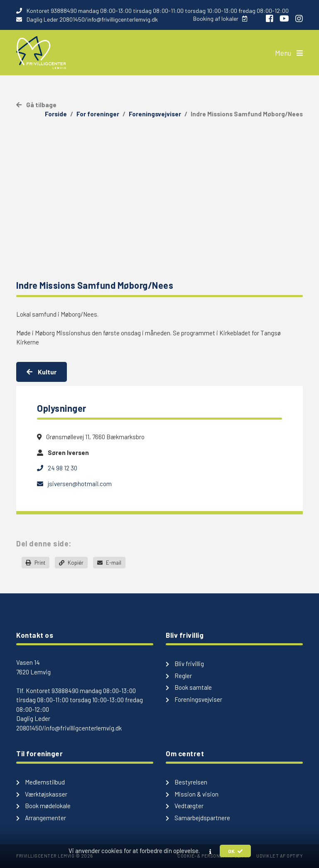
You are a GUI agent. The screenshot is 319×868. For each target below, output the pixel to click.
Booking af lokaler (220, 18)
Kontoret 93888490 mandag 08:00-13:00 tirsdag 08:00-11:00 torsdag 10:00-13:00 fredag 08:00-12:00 (152, 11)
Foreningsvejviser (155, 114)
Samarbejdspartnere (198, 818)
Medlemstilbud (40, 782)
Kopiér (71, 563)
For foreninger (98, 114)
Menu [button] (289, 53)
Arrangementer (41, 818)
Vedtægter (185, 806)
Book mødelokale (43, 806)
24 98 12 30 (57, 468)
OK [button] (235, 851)
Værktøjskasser (42, 794)
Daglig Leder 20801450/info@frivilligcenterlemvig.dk (87, 19)
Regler (179, 676)
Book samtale (189, 687)
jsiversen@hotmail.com (74, 484)
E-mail (109, 563)
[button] (210, 851)
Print (36, 563)
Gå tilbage (36, 105)
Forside (56, 114)
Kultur (42, 372)
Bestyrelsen (186, 782)
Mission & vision (192, 794)
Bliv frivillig (185, 664)
